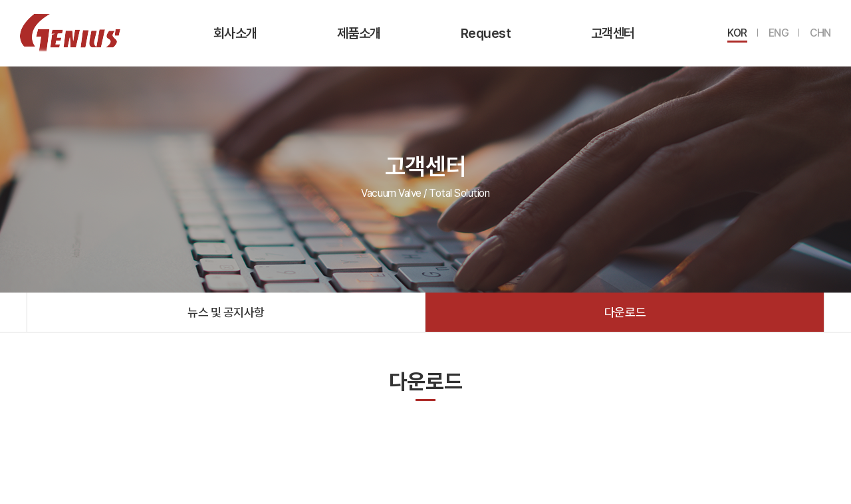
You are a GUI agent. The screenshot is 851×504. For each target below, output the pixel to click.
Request (486, 33)
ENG (779, 33)
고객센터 (613, 33)
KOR (737, 33)
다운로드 (625, 312)
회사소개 (235, 33)
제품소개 (359, 33)
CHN (820, 33)
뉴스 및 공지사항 (226, 312)
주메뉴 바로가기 (0, 0)
